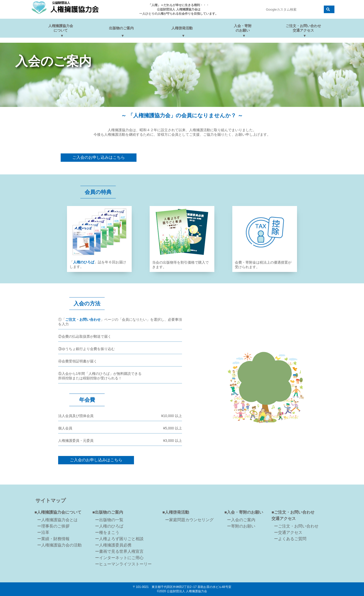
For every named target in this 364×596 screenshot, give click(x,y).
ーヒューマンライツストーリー (123, 564)
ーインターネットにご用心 (119, 558)
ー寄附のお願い (241, 526)
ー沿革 (43, 532)
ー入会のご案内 (241, 520)
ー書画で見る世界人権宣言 (119, 551)
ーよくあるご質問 (290, 539)
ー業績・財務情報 (53, 539)
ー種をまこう (107, 532)
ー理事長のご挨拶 (53, 526)
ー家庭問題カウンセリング (189, 520)
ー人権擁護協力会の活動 (59, 545)
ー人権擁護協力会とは (57, 520)
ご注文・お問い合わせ (83, 319)
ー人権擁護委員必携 (113, 545)
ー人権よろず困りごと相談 (119, 539)
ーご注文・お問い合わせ (296, 526)
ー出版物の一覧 (109, 520)
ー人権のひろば (109, 526)
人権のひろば (84, 262)
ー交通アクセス (288, 532)
